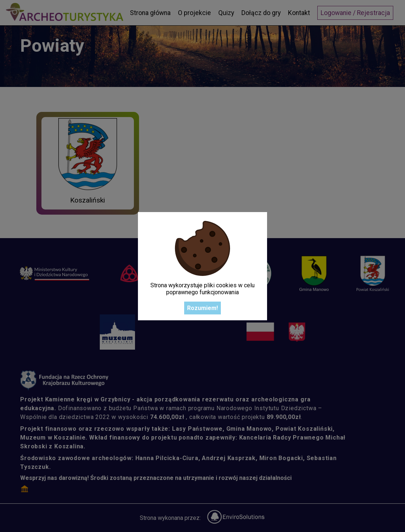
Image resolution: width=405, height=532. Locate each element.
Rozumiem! (202, 308)
